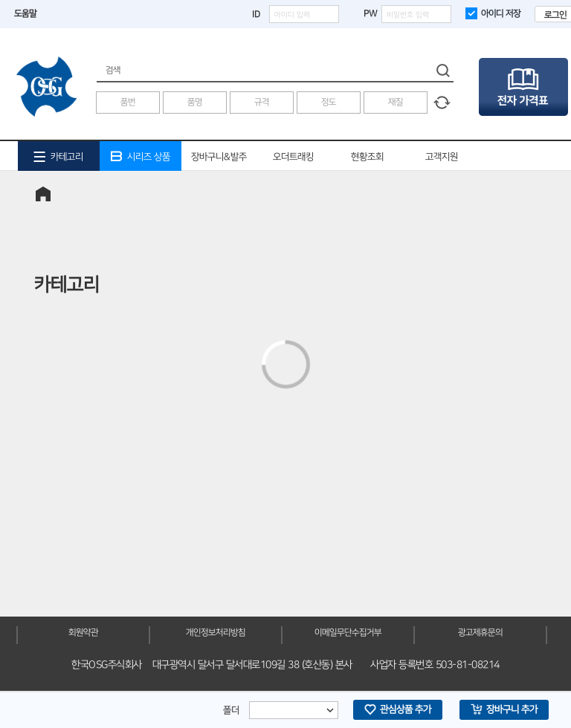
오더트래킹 (293, 157)
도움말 (25, 14)
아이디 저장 (493, 13)
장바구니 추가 (504, 709)
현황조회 (367, 157)
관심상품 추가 (398, 709)
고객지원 (442, 157)
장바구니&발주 (219, 157)
